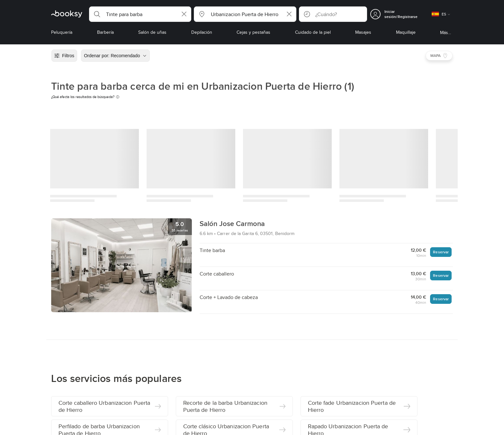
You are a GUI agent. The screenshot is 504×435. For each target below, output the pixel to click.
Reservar (441, 252)
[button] (140, 14)
